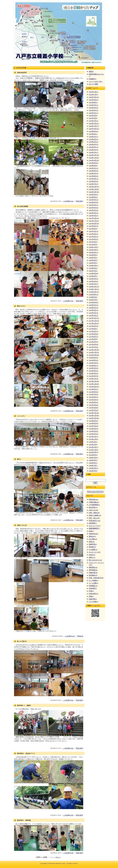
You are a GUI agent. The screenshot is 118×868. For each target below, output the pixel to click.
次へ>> (58, 857)
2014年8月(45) (94, 423)
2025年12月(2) (94, 92)
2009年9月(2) (93, 460)
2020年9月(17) (94, 252)
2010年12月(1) (94, 447)
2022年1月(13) (94, 216)
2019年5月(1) (93, 276)
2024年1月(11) (94, 152)
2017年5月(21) (94, 337)
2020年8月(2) (93, 255)
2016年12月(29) (94, 350)
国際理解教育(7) (94, 528)
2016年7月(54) (94, 363)
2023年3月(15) (94, 179)
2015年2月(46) (94, 408)
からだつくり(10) (95, 552)
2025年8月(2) (93, 102)
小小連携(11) (93, 550)
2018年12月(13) (94, 287)
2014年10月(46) (94, 418)
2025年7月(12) (94, 105)
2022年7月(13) (94, 200)
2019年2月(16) (94, 281)
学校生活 (80, 636)
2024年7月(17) (94, 137)
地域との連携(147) (95, 515)
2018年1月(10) (94, 316)
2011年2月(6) (93, 445)
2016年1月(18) (94, 379)
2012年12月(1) (94, 437)
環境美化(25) (93, 567)
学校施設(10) (93, 586)
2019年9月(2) (93, 268)
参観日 (91, 72)
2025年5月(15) (94, 110)
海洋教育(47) (93, 575)
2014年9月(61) (94, 421)
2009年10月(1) (94, 458)
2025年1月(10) (94, 121)
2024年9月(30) (94, 131)
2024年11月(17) (94, 126)
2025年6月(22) (94, 108)
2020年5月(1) (93, 258)
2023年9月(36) (94, 163)
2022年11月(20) (94, 189)
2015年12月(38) (94, 381)
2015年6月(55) (94, 397)
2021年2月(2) (93, 245)
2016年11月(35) (94, 352)
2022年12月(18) (94, 187)
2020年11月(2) (94, 247)
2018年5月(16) (94, 305)
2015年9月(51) (94, 389)
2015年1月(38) (94, 410)
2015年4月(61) (94, 402)
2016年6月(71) (94, 366)
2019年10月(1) (94, 266)
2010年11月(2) (94, 450)
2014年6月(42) (94, 429)
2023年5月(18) (94, 173)
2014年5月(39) (94, 431)
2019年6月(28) (94, 273)
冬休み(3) (92, 555)
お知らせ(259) (94, 510)
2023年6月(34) (94, 171)
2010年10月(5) (94, 452)
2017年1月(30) (94, 347)
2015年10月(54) (94, 387)
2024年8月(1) (93, 134)
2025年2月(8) (93, 118)
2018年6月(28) (94, 302)
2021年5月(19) (94, 237)
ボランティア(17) (95, 526)
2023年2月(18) (94, 181)
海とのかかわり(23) (95, 560)
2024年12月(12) (94, 123)
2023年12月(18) (94, 155)
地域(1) (91, 596)
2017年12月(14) (94, 318)
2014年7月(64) (94, 426)
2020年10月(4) (94, 250)
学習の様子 (79, 201)
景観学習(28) (93, 573)
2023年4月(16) (94, 176)
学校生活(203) (94, 534)
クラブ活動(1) (94, 602)
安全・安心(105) (94, 518)
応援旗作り (93, 79)
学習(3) (91, 591)
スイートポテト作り (96, 82)
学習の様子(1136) (95, 521)
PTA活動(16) (93, 539)
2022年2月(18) (94, 213)
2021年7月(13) (94, 231)
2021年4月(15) (94, 239)
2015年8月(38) (94, 392)
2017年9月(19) (94, 326)
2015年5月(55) (94, 400)
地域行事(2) (93, 599)
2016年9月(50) (94, 358)
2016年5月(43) (94, 368)
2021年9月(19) (94, 226)
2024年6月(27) (94, 139)
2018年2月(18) (94, 313)
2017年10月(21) (94, 323)
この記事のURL (68, 201)
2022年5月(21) (94, 205)
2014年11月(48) (94, 416)
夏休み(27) (92, 536)
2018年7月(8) (93, 300)
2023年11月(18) (94, 158)
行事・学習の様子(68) (96, 578)
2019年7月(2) (93, 271)
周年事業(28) (93, 570)
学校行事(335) (94, 500)
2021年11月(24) (94, 221)
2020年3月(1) (93, 263)
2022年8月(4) (93, 197)
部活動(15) (92, 547)
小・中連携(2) (94, 581)
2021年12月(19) (94, 218)
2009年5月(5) (93, 471)
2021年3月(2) (93, 242)
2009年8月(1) (93, 463)
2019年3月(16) (94, 279)
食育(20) (92, 542)
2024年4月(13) (94, 144)
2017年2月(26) (94, 344)
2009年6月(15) (94, 468)
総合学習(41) (93, 507)
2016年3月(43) (94, 373)
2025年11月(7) (94, 95)
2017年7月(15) (94, 331)
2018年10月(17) (94, 292)
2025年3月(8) (93, 116)
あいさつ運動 (93, 84)
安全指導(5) (93, 588)
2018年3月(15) (94, 310)
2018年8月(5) (93, 297)
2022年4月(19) (94, 208)
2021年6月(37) (94, 234)
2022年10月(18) (94, 192)
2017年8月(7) (93, 329)
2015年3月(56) (94, 405)
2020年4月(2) (93, 260)
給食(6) (91, 531)
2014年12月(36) (94, 413)
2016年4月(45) (94, 371)
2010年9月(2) (93, 455)
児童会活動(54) (94, 502)
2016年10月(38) (94, 355)
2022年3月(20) (94, 210)
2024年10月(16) (94, 129)
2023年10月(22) (94, 160)
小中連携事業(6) (94, 505)
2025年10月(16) (94, 97)
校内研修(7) (93, 523)
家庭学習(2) (93, 544)
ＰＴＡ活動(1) (94, 583)
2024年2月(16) (94, 150)
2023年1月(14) (94, 184)
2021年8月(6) (93, 229)
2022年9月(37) (94, 195)
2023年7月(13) (94, 168)
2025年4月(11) (94, 113)
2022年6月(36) (94, 202)
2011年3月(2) (93, 442)
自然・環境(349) (94, 513)
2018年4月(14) (94, 308)
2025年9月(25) (94, 100)
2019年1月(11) (94, 284)
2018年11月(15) (94, 289)
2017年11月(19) (94, 321)
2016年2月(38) (94, 376)
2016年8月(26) (94, 360)
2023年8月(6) (93, 166)
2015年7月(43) (94, 394)
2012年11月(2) (94, 439)
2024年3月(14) (94, 147)
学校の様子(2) (94, 594)
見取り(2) (92, 557)
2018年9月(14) (94, 295)
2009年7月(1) (93, 466)
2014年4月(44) (94, 434)
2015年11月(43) (94, 384)
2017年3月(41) (94, 342)
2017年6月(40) (94, 334)
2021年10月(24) (94, 224)
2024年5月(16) (94, 142)
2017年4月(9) (93, 339)
